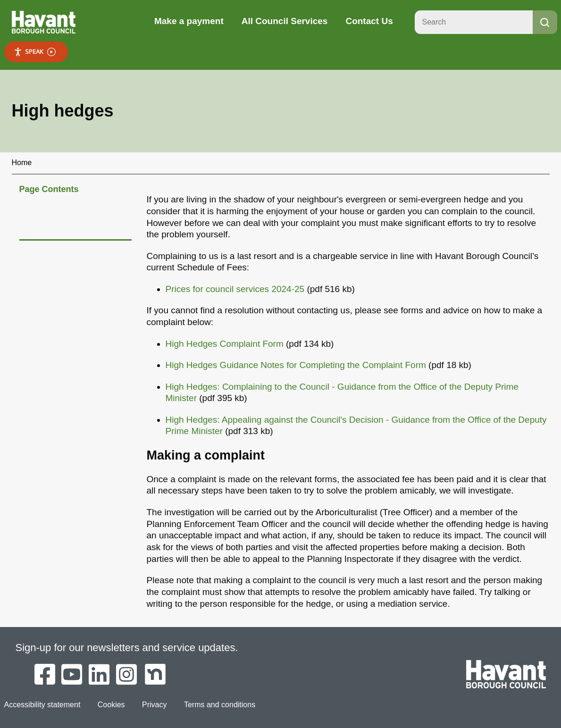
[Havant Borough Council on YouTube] (72, 675)
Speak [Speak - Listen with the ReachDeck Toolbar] (35, 52)
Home (22, 163)
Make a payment (189, 21)
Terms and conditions (220, 705)
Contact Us (369, 21)
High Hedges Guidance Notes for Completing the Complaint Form (296, 365)
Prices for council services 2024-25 (235, 289)
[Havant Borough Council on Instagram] (126, 675)
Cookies (111, 705)
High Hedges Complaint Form (225, 344)
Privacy (154, 705)
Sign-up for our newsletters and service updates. (127, 648)
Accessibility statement (42, 705)
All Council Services (285, 21)
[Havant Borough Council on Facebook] (45, 675)
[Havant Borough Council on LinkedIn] (99, 675)
